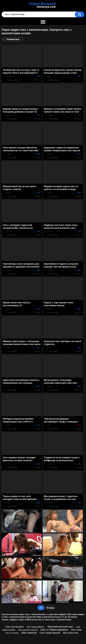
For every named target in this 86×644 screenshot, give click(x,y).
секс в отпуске (12, 633)
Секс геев (76, 630)
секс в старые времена (54, 630)
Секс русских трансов (28, 630)
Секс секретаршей (50, 633)
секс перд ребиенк (35, 627)
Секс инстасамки (15, 627)
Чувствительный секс (60, 627)
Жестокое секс (71, 633)
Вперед (50, 608)
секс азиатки (29, 633)
